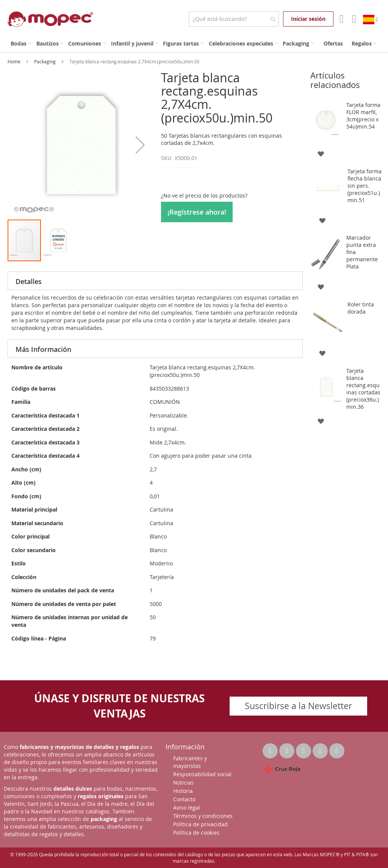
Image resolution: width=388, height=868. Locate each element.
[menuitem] (21, 43)
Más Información (43, 349)
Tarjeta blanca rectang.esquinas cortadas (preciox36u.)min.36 (363, 389)
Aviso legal (187, 808)
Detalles (29, 281)
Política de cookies (196, 833)
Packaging (45, 61)
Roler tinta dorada (361, 308)
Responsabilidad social (202, 774)
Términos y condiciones (203, 816)
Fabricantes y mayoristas (190, 762)
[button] (140, 145)
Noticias (183, 782)
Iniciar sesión (308, 19)
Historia (183, 791)
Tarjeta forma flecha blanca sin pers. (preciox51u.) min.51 (365, 186)
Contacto (184, 799)
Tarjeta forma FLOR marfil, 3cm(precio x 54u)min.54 (363, 116)
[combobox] (234, 19)
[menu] (194, 43)
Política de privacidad (200, 824)
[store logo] (50, 19)
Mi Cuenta (341, 19)
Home (15, 61)
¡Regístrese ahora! (197, 212)
